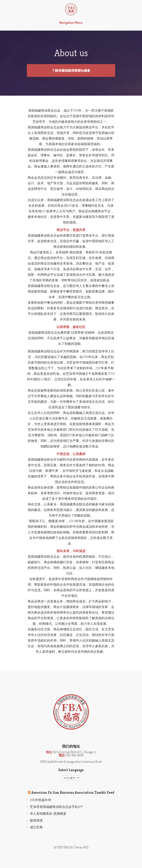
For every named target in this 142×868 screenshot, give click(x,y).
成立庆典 (36, 827)
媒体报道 (36, 820)
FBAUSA (68, 847)
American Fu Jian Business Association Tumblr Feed (73, 792)
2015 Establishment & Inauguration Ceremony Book (71, 762)
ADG (86, 847)
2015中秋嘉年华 (41, 800)
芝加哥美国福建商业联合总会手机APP (56, 807)
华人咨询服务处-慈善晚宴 (48, 813)
